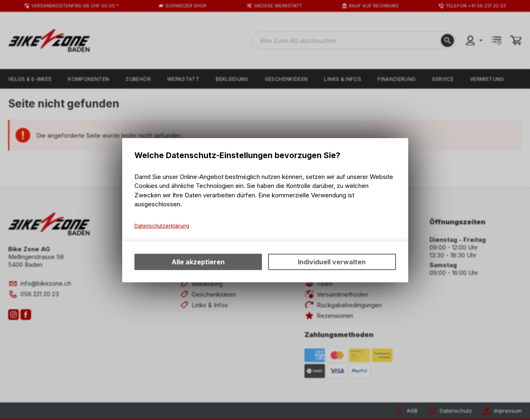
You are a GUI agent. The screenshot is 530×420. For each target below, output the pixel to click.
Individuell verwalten (332, 262)
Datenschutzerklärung (162, 226)
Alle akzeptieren (198, 262)
